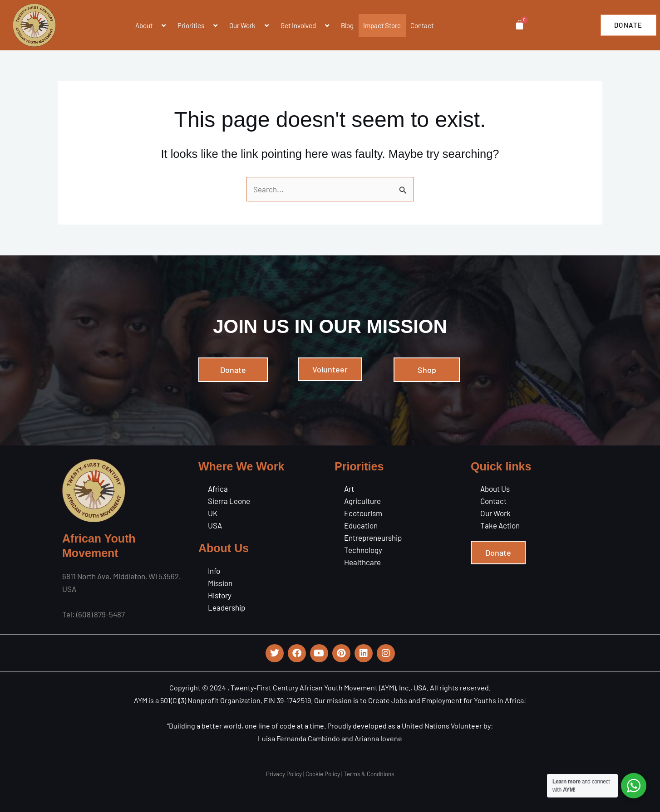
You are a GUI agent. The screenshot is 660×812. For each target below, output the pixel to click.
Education (361, 525)
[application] (156, 25)
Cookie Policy (323, 774)
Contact (422, 25)
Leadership (227, 607)
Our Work (250, 25)
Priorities (199, 25)
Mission (220, 583)
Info (214, 571)
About (152, 25)
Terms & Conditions (369, 774)
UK (213, 513)
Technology (363, 550)
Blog (347, 25)
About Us (495, 489)
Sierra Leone (229, 501)
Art (349, 489)
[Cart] (519, 25)
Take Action (500, 525)
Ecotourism (363, 513)
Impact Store (382, 25)
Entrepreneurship (373, 538)
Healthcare (362, 562)
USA (215, 525)
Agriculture (362, 501)
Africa (218, 489)
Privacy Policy (284, 774)
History (220, 595)
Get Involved (306, 25)
